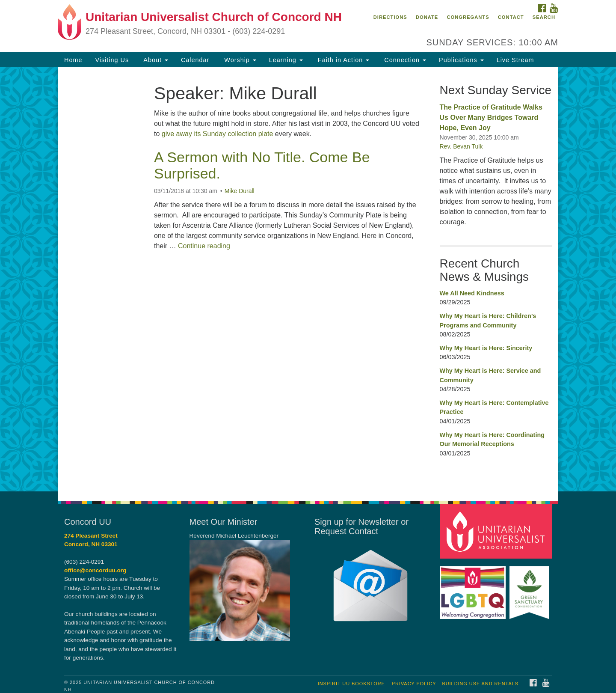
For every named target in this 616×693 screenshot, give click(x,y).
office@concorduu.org (95, 570)
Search (544, 17)
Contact (511, 17)
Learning (286, 60)
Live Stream (515, 60)
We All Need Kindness (472, 293)
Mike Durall (240, 191)
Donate (427, 17)
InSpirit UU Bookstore (351, 684)
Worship (239, 60)
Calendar (195, 60)
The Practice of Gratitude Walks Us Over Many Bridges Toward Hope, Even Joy (491, 117)
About (155, 60)
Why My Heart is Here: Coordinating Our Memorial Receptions (492, 440)
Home (73, 60)
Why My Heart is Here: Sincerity (486, 348)
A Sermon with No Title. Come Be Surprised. (262, 165)
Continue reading (204, 246)
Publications (461, 60)
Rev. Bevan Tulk (461, 146)
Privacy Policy (414, 684)
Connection (404, 60)
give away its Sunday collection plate (218, 134)
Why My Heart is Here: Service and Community (490, 375)
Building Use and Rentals (480, 684)
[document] (308, 279)
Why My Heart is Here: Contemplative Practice (494, 407)
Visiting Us (112, 60)
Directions (390, 17)
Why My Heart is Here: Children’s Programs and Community (488, 321)
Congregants (468, 17)
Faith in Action (342, 60)
